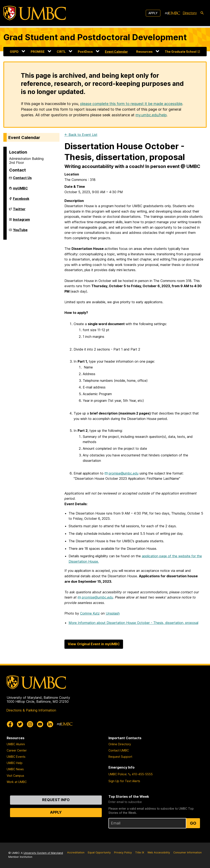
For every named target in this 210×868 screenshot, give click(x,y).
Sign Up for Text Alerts (124, 781)
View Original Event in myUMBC (94, 644)
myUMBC (20, 190)
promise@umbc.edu (124, 473)
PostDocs (85, 52)
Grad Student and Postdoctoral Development (95, 37)
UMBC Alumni (16, 744)
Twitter (19, 211)
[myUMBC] (172, 13)
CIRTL (61, 52)
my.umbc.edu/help (151, 115)
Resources (144, 52)
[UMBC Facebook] (10, 724)
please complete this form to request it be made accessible (131, 104)
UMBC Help (15, 763)
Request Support (120, 757)
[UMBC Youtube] (40, 724)
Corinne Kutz (90, 613)
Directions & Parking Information (31, 710)
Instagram (21, 221)
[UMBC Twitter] (20, 724)
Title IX (140, 852)
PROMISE (38, 52)
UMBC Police (117, 774)
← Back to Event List (81, 135)
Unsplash (113, 613)
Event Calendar (116, 52)
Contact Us (22, 178)
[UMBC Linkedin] (50, 724)
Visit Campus (15, 776)
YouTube (20, 232)
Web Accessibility (159, 852)
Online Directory (120, 744)
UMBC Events (16, 757)
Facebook (21, 200)
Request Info (56, 800)
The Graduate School (181, 52)
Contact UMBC (119, 750)
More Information (133, 623)
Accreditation (76, 852)
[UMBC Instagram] (30, 724)
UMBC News (15, 769)
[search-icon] (202, 13)
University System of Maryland (43, 853)
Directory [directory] (190, 13)
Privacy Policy (123, 852)
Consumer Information (187, 852)
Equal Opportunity (99, 852)
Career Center (17, 750)
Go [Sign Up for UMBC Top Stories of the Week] (193, 823)
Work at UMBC (17, 782)
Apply (153, 13)
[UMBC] (35, 13)
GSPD (14, 52)
